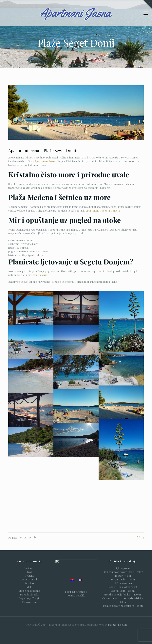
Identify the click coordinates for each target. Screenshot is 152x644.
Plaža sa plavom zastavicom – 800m (123, 606)
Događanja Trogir (29, 598)
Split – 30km (123, 568)
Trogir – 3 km (123, 576)
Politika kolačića (76, 596)
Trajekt (29, 576)
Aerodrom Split (29, 579)
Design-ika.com (117, 624)
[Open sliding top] (148, 4)
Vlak (29, 587)
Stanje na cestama (29, 591)
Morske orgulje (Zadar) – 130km (123, 594)
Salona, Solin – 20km (123, 591)
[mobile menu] (146, 13)
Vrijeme (29, 568)
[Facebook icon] (76, 630)
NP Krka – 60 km (123, 583)
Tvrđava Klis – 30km (123, 579)
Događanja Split (29, 594)
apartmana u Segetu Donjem (103, 210)
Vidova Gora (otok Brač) (123, 587)
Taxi (29, 572)
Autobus (29, 583)
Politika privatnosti (76, 592)
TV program (29, 602)
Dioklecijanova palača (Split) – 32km (123, 572)
